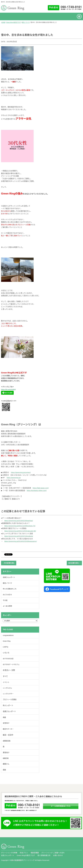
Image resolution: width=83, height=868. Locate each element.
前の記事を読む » (74, 563)
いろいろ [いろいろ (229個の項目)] (6, 653)
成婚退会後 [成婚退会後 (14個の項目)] (7, 741)
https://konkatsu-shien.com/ (37, 490)
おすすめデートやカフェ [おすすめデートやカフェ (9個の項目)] (11, 664)
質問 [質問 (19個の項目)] (4, 770)
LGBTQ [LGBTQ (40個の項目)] (5, 647)
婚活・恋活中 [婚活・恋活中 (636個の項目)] (8, 735)
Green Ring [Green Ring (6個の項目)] (7, 641)
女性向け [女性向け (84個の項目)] (6, 723)
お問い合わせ (58, 855)
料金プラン (24, 853)
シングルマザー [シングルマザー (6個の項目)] (8, 694)
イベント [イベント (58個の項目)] (6, 682)
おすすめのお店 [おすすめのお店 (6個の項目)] (8, 659)
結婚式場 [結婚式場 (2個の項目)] (6, 758)
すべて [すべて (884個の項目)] (5, 676)
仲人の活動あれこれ (10, 589)
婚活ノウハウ (26, 22)
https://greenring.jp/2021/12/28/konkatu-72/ (20, 526)
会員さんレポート (9, 577)
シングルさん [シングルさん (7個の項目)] (7, 688)
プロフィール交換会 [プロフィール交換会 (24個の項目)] (10, 700)
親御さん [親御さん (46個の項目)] (6, 764)
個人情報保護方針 (44, 855)
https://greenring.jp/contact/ (21, 472)
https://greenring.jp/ (14, 478)
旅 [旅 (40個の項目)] (4, 747)
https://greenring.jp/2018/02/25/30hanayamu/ (21, 541)
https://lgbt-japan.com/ (41, 488)
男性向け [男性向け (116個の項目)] (6, 752)
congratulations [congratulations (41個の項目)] (8, 635)
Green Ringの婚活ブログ (13, 22)
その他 (5, 600)
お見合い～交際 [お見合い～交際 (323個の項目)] (9, 670)
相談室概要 (35, 853)
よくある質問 (7, 606)
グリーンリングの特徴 (9, 853)
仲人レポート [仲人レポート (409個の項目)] (8, 705)
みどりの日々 (7, 595)
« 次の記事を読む (9, 563)
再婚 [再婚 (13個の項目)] (4, 717)
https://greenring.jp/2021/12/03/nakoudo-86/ (20, 531)
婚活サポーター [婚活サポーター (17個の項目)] (8, 729)
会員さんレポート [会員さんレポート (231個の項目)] (9, 711)
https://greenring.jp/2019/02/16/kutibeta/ (19, 536)
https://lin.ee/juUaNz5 (8, 389)
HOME (3, 22)
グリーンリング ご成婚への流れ (53, 853)
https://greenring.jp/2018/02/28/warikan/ (19, 521)
